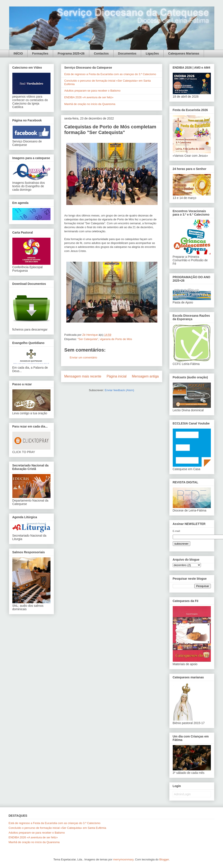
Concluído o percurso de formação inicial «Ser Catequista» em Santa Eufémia (57, 828)
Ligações (152, 53)
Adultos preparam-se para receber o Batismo (92, 91)
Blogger (164, 859)
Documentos (127, 53)
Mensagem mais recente (83, 376)
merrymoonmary (123, 859)
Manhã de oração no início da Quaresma (90, 104)
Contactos (101, 53)
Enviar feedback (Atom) (119, 390)
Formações (40, 53)
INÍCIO (18, 53)
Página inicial (117, 376)
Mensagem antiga (145, 376)
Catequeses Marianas (184, 53)
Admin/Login (182, 794)
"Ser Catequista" (88, 339)
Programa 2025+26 (71, 53)
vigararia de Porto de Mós (116, 339)
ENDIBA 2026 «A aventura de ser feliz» (89, 97)
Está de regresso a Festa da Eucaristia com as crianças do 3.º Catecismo (110, 74)
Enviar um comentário (83, 357)
